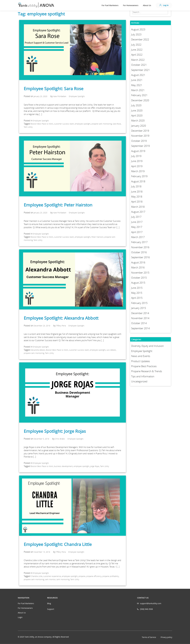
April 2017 (137, 232)
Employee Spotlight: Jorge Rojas (55, 431)
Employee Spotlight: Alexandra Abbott (61, 318)
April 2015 (137, 298)
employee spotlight (83, 124)
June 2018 (137, 192)
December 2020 (140, 100)
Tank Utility (28, 127)
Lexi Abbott (111, 350)
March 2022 (138, 60)
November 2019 (140, 136)
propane (82, 576)
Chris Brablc (60, 439)
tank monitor (50, 579)
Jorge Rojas (95, 466)
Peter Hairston (97, 237)
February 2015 (139, 303)
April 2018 (137, 202)
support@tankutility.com (151, 603)
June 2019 (137, 161)
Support (51, 609)
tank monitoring (63, 579)
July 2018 (136, 186)
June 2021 (137, 80)
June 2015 (137, 288)
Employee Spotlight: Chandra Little (58, 544)
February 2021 (139, 95)
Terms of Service (149, 637)
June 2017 (137, 222)
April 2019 (137, 166)
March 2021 (138, 90)
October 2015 (139, 278)
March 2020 (138, 121)
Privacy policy (166, 637)
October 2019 (139, 141)
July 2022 (136, 45)
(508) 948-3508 (146, 609)
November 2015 (140, 273)
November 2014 (140, 318)
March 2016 (138, 267)
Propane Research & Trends (147, 371)
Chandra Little (37, 576)
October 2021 (139, 65)
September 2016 (140, 257)
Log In (164, 5)
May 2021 (137, 85)
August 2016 (138, 262)
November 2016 (140, 247)
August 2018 (138, 181)
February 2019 (139, 176)
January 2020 (139, 126)
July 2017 (136, 217)
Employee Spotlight (77, 96)
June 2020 (137, 111)
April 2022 (137, 55)
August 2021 (138, 75)
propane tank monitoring (102, 124)
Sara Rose (117, 124)
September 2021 (140, 70)
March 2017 (138, 237)
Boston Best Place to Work (42, 124)
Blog (49, 603)
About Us (147, 5)
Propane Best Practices (144, 366)
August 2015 (138, 283)
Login (20, 617)
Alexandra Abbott (38, 350)
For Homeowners (131, 5)
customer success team (64, 124)
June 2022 (137, 50)
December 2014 (140, 313)
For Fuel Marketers (110, 5)
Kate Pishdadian (60, 96)
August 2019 (138, 151)
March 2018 (138, 207)
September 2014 (140, 328)
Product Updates (141, 361)
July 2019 (136, 156)
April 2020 (137, 116)
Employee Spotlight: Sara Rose (54, 89)
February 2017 (139, 242)
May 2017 (137, 227)
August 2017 (138, 212)
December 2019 (140, 131)
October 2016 (139, 252)
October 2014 (139, 323)
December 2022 (140, 39)
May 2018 (137, 197)
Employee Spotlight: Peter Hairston (58, 205)
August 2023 (138, 29)
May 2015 (137, 293)
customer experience (52, 576)
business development (63, 466)
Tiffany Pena (61, 326)
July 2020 (136, 105)
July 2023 (136, 34)
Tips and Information (143, 376)
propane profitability (111, 576)
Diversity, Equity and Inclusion (147, 346)
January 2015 (139, 308)
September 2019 (140, 146)
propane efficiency (94, 576)
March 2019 (138, 171)
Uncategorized (139, 381)
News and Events (141, 356)
